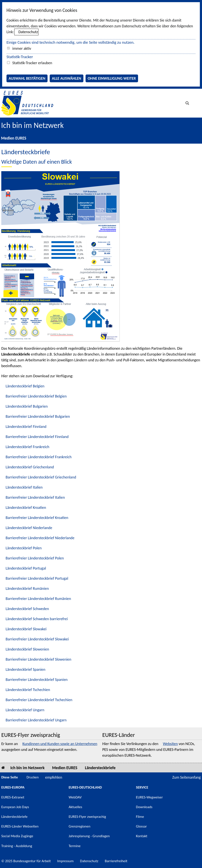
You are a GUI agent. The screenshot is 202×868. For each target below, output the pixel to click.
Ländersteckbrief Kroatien (26, 508)
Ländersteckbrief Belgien (25, 386)
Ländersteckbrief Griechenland (30, 467)
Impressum (65, 861)
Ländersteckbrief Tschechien (28, 690)
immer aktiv (22, 48)
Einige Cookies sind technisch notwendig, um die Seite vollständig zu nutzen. (71, 42)
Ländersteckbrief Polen (24, 548)
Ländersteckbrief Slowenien (27, 649)
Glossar (141, 826)
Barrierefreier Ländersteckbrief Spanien (37, 680)
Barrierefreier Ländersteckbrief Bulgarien (38, 416)
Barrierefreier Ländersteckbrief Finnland (37, 437)
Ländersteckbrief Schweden (27, 609)
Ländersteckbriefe (100, 768)
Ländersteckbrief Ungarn (25, 710)
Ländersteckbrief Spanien (25, 669)
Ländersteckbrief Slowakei (26, 629)
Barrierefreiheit (116, 861)
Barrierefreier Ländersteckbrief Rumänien (38, 599)
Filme (140, 817)
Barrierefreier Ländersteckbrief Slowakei (37, 639)
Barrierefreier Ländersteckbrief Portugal (37, 578)
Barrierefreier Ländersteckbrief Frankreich (39, 457)
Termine (75, 846)
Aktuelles (76, 807)
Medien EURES (14, 138)
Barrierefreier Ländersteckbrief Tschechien (39, 700)
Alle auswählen (67, 78)
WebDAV (75, 797)
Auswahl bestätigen (27, 78)
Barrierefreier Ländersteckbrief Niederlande (40, 538)
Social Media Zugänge (17, 836)
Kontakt (142, 836)
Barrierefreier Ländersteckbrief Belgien (36, 396)
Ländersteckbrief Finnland (26, 427)
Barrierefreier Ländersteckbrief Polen (35, 558)
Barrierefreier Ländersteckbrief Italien (35, 497)
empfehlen (54, 777)
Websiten (170, 744)
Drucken (33, 777)
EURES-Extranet (13, 797)
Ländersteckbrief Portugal (26, 568)
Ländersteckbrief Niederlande (29, 528)
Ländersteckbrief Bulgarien (27, 406)
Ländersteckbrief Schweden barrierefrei (37, 619)
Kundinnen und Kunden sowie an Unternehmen (60, 744)
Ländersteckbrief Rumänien (27, 589)
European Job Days (15, 807)
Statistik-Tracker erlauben (32, 63)
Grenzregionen (80, 826)
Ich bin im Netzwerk (32, 125)
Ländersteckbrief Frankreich (27, 447)
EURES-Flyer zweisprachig (87, 817)
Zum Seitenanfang (186, 777)
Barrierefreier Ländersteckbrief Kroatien (37, 518)
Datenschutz (28, 32)
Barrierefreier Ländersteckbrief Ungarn (36, 720)
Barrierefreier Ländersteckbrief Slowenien (38, 659)
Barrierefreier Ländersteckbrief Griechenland (41, 477)
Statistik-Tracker (20, 57)
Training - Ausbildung (17, 846)
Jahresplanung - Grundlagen (89, 836)
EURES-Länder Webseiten (20, 826)
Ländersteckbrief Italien (24, 487)
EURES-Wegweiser (149, 797)
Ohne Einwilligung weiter (112, 78)
